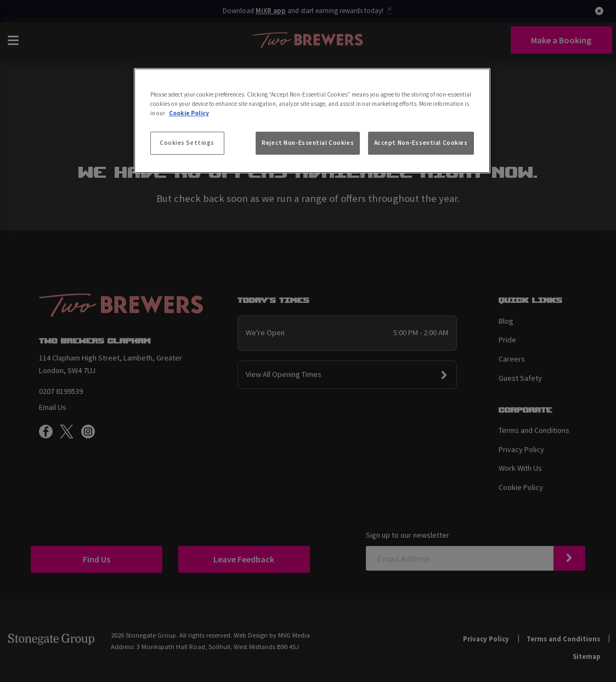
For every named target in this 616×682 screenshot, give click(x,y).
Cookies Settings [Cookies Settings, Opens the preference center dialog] (187, 143)
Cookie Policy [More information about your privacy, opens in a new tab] (189, 113)
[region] (312, 121)
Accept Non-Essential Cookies (421, 143)
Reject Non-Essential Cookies (308, 143)
